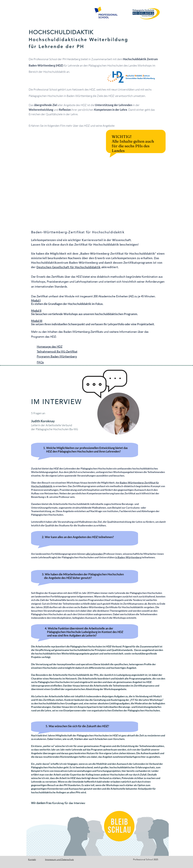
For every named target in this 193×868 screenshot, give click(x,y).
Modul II (36, 311)
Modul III (37, 321)
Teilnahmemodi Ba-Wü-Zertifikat (57, 352)
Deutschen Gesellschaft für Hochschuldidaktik (69, 267)
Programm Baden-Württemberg (57, 356)
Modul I (36, 300)
